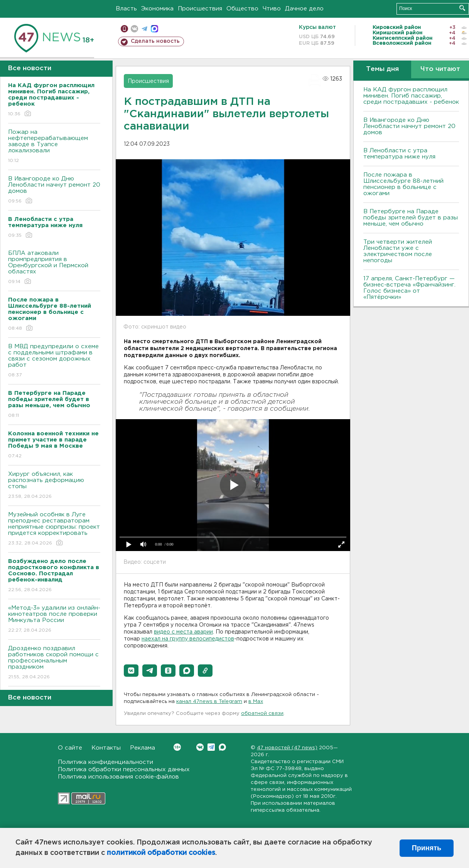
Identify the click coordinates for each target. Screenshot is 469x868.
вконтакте (134, 29)
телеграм (144, 29)
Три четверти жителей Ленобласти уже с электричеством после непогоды (398, 251)
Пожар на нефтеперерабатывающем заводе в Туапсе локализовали (54, 147)
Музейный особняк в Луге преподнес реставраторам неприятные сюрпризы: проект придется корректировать (54, 529)
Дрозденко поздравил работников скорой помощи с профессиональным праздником (54, 663)
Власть (126, 9)
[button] (131, 671)
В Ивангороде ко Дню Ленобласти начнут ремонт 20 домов (54, 190)
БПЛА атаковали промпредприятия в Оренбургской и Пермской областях (54, 268)
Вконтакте (177, 747)
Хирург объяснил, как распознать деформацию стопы (54, 486)
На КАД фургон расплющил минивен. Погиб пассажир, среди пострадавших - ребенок (411, 96)
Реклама (143, 748)
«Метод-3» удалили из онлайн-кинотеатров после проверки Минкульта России (54, 619)
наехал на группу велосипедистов (188, 639)
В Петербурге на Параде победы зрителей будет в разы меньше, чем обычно (411, 218)
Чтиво (272, 9)
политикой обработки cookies (161, 853)
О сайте (70, 748)
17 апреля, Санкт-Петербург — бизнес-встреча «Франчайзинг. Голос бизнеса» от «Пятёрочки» (409, 288)
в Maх (256, 702)
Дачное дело (304, 9)
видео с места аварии (183, 632)
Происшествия (200, 9)
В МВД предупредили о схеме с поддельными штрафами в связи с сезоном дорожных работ (54, 361)
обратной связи (262, 714)
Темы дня (382, 69)
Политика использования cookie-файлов (118, 777)
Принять (427, 848)
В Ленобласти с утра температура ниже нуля (399, 154)
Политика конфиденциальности (105, 762)
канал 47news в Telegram (209, 702)
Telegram (211, 747)
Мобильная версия (124, 29)
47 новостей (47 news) (287, 748)
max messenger (154, 29)
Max (222, 747)
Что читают (440, 69)
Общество (242, 9)
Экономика (157, 9)
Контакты (106, 748)
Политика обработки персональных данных (124, 769)
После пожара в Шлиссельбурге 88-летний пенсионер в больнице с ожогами (403, 184)
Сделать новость (155, 41)
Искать (462, 8)
